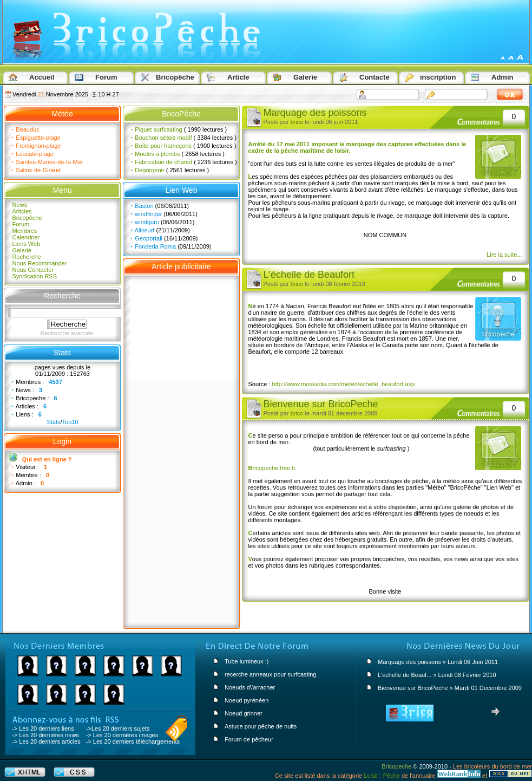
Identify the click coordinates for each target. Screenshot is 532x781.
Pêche (392, 776)
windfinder (148, 214)
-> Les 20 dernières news (45, 735)
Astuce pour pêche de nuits (261, 726)
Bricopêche (27, 218)
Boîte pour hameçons (163, 146)
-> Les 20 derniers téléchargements (133, 741)
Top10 (70, 422)
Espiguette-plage (38, 138)
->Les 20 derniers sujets (118, 728)
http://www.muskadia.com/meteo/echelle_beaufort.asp (344, 384)
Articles (22, 211)
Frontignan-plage (38, 146)
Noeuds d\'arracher (250, 687)
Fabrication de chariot (163, 162)
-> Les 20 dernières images (122, 735)
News (20, 205)
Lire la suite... (504, 255)
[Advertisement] (182, 447)
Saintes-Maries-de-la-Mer (49, 162)
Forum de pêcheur (249, 739)
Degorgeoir (149, 170)
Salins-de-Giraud (38, 170)
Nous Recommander (40, 263)
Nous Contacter (33, 270)
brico (297, 122)
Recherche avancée (67, 333)
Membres (25, 231)
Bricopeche (396, 766)
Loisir (371, 776)
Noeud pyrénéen (247, 700)
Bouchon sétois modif (163, 138)
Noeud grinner (244, 713)
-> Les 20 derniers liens (43, 728)
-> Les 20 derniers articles (46, 741)
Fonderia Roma (155, 246)
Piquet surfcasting (158, 129)
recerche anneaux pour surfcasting (270, 674)
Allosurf (145, 230)
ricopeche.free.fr (272, 468)
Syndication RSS (35, 276)
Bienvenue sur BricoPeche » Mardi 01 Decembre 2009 (450, 688)
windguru (147, 222)
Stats (53, 422)
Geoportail (149, 238)
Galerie (22, 250)
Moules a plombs (157, 154)
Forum (21, 224)
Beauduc (27, 129)
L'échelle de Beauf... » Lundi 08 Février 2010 (437, 675)
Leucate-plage (35, 154)
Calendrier (26, 237)
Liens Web (27, 244)
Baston (144, 206)
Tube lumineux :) (247, 661)
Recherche (27, 257)
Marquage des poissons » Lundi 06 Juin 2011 (438, 662)
